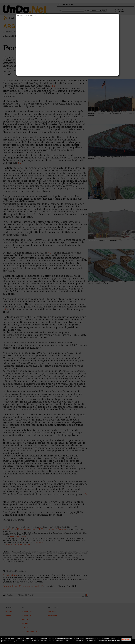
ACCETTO (126, 639)
